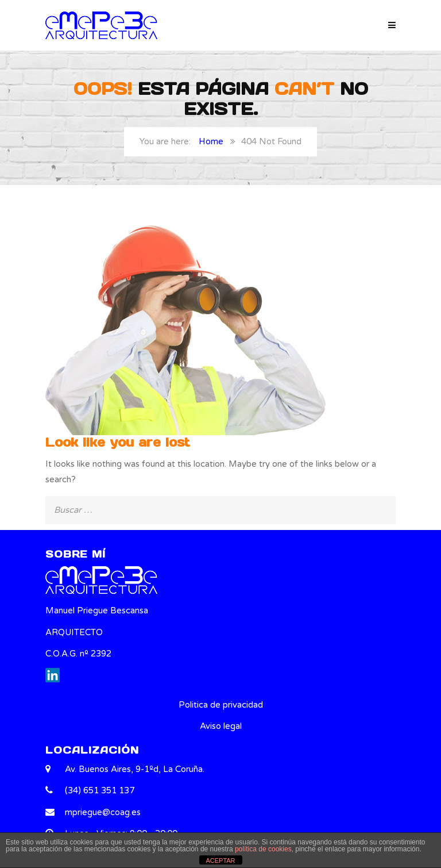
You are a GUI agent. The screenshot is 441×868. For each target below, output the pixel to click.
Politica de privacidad (221, 705)
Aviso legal (221, 726)
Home (211, 141)
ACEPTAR (220, 861)
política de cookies (263, 849)
